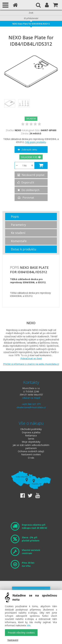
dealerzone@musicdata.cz (31, 407)
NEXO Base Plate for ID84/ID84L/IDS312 (31, 24)
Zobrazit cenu (27, 149)
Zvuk (31, 13)
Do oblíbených (28, 190)
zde (29, 625)
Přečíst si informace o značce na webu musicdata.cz (31, 364)
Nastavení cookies (31, 454)
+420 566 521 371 (31, 404)
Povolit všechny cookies (21, 632)
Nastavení (13, 640)
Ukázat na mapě (31, 398)
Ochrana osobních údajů (31, 451)
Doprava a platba (31, 432)
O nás (31, 458)
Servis (31, 439)
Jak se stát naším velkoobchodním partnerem (31, 447)
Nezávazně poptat (31, 175)
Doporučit (26, 182)
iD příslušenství (31, 18)
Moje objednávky (31, 442)
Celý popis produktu (35, 142)
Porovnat (26, 198)
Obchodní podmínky (31, 429)
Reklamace (31, 435)
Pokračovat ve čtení (31, 358)
